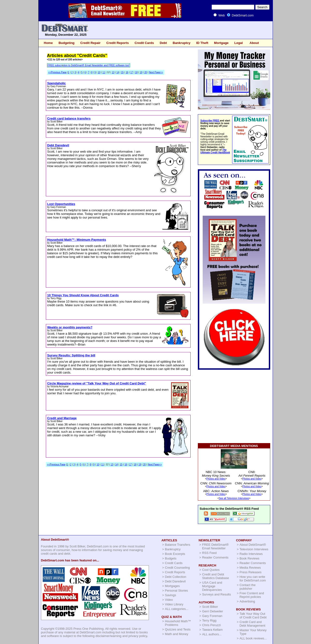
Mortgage (221, 43)
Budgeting (67, 43)
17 (132, 72)
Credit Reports (118, 43)
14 (118, 72)
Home (48, 43)
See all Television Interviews (234, 498)
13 (113, 72)
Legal (238, 43)
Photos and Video (216, 479)
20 (146, 72)
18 (136, 72)
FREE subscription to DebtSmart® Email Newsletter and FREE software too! (89, 65)
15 (122, 72)
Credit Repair (90, 43)
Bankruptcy (182, 43)
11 (104, 72)
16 (127, 72)
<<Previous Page (58, 72)
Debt (163, 43)
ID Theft (202, 43)
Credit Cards (144, 43)
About (254, 43)
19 (141, 72)
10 (99, 72)
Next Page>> (156, 72)
